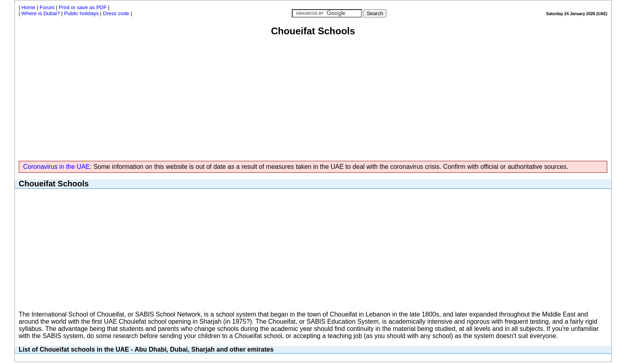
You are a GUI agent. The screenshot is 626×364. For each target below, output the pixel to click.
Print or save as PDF (83, 7)
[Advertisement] (313, 97)
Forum (47, 7)
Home (29, 7)
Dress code (116, 13)
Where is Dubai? (41, 13)
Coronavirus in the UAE (56, 167)
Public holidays (82, 13)
